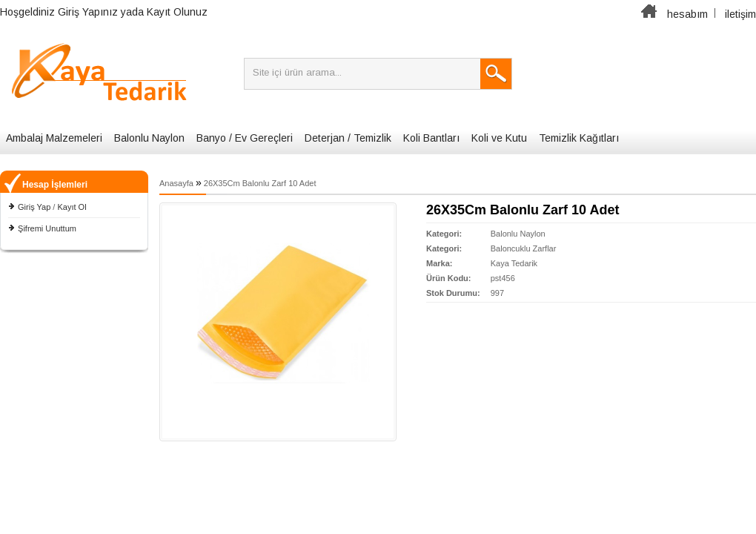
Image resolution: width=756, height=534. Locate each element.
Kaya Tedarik (514, 263)
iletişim (740, 14)
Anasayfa (176, 183)
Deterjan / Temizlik (348, 138)
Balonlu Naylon (149, 138)
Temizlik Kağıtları (579, 138)
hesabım (687, 14)
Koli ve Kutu (499, 138)
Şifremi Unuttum (47, 228)
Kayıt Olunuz (177, 12)
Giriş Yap (34, 207)
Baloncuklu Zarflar (524, 248)
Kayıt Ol (72, 207)
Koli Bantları (431, 138)
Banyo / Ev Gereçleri (245, 138)
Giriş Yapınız (88, 12)
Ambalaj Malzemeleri (54, 138)
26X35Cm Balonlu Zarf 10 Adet (260, 183)
